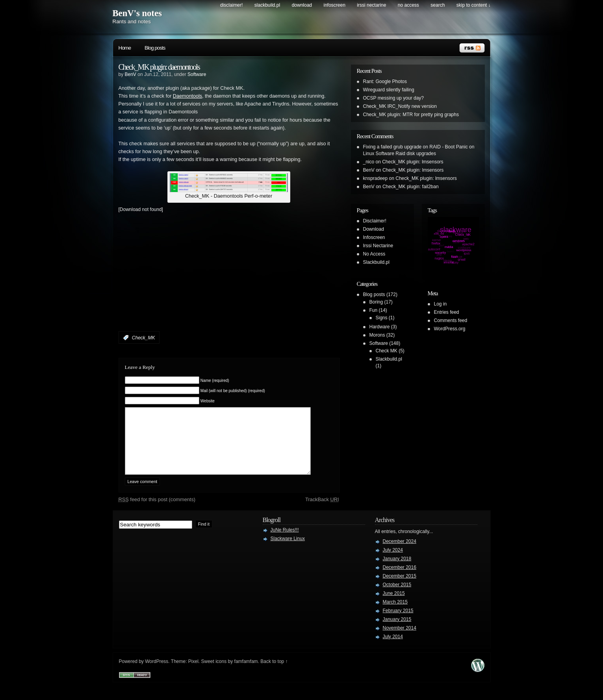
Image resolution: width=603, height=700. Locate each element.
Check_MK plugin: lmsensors (413, 162)
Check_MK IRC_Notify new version (400, 106)
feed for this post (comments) (157, 511)
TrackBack (322, 511)
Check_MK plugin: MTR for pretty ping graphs (411, 115)
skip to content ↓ (474, 5)
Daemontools (187, 96)
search (438, 5)
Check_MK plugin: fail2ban (411, 187)
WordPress (157, 673)
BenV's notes (137, 13)
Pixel (193, 673)
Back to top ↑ (274, 673)
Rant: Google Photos (385, 81)
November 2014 (400, 640)
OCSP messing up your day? (394, 98)
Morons (377, 335)
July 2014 (393, 648)
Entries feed (447, 312)
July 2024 (393, 562)
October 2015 (397, 596)
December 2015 (400, 588)
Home (125, 48)
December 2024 (400, 553)
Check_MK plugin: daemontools (159, 67)
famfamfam (246, 673)
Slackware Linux (288, 550)
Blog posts (155, 48)
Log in (441, 304)
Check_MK (144, 338)
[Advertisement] (211, 281)
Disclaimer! (231, 5)
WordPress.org (450, 329)
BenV (131, 74)
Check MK (387, 351)
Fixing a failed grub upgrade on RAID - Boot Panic (416, 147)
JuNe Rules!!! (285, 542)
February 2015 (398, 622)
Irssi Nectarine (371, 5)
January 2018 (397, 570)
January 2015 (397, 631)
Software (197, 74)
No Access (408, 5)
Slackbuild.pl (267, 5)
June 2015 (394, 605)
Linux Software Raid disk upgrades (400, 154)
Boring (376, 302)
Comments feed (451, 320)
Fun (374, 310)
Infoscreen (335, 5)
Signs (382, 318)
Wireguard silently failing (389, 90)
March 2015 (395, 614)
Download (302, 5)
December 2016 (400, 579)
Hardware (380, 327)
